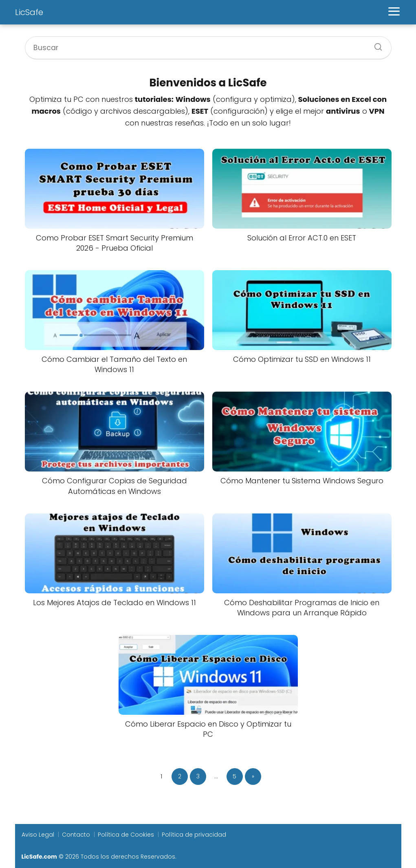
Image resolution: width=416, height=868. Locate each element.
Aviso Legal (38, 835)
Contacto (76, 835)
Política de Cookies (126, 835)
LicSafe (29, 12)
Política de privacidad (194, 835)
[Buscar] (375, 44)
